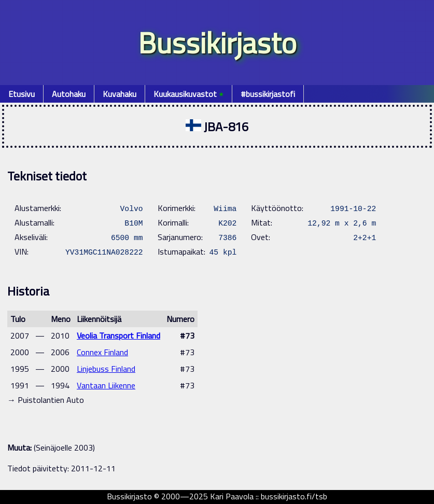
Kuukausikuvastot (188, 94)
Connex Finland (102, 352)
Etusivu (22, 94)
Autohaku (69, 94)
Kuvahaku (120, 94)
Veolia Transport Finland (118, 335)
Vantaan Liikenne (106, 385)
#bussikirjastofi (268, 94)
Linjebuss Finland (106, 369)
